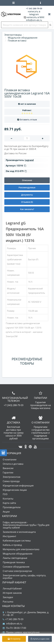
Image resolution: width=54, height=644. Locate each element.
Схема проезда (11, 481)
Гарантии (8, 473)
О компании (10, 460)
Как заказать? (27, 209)
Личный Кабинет (12, 589)
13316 (21, 166)
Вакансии (8, 468)
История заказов (12, 593)
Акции (6, 512)
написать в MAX (35, 17)
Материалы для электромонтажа (21, 549)
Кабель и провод (12, 545)
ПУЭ (5, 494)
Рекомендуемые (27, 187)
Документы (27, 195)
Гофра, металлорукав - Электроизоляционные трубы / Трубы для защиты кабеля (26, 525)
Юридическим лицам (15, 490)
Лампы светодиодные (15, 558)
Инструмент (9, 536)
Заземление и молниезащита (19, 532)
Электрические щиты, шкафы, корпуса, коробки (24, 577)
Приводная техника (14, 562)
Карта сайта (9, 503)
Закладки (8, 597)
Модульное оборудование (18, 554)
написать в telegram (34, 13)
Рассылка (8, 602)
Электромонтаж (12, 477)
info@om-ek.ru (34, 20)
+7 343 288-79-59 (13, 619)
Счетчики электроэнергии (17, 571)
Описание (27, 180)
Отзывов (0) (27, 202)
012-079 (21, 171)
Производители (12, 507)
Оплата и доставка (13, 464)
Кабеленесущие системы (17, 541)
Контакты (8, 499)
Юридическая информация (18, 486)
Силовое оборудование (16, 567)
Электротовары (13, 35)
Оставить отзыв (28, 120)
